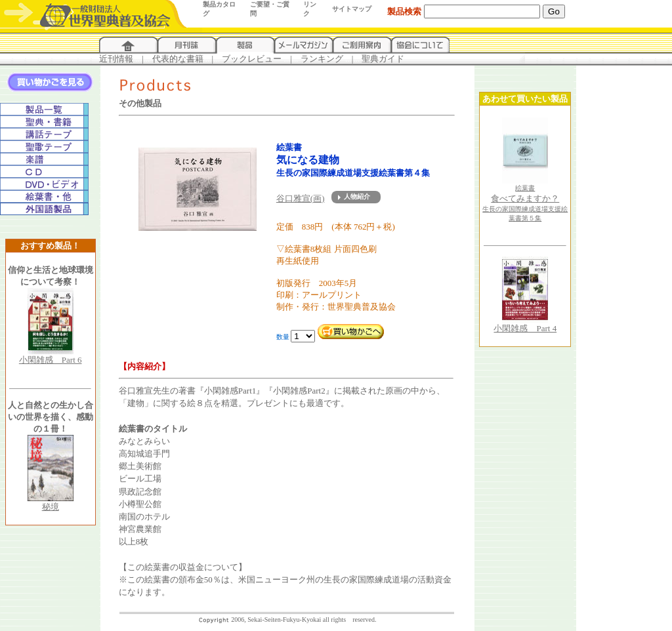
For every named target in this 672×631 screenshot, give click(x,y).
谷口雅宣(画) (301, 198)
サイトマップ (352, 9)
